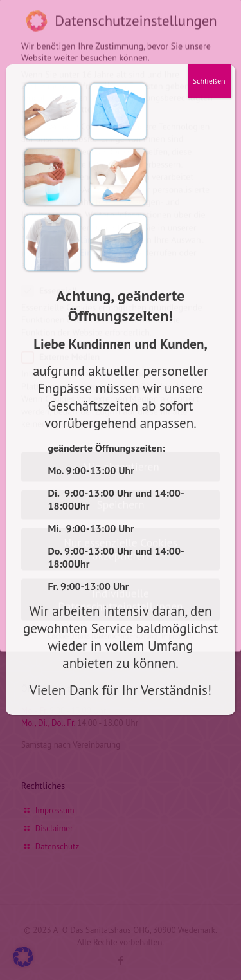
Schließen (209, 81)
